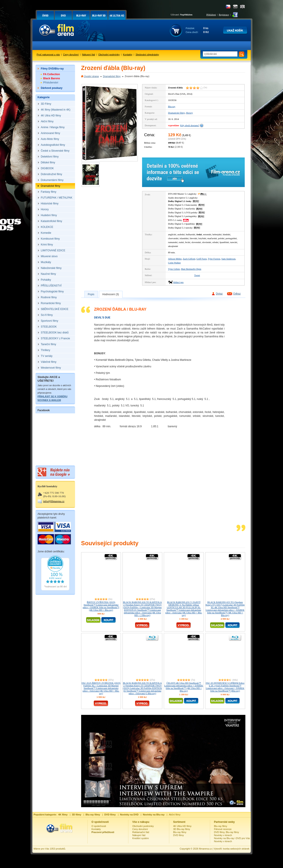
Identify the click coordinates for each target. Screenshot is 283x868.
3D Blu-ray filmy (182, 829)
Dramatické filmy (112, 76)
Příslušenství (51, 83)
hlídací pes (178, 282)
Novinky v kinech (223, 835)
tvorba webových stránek (236, 849)
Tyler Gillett (174, 269)
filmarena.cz (205, 849)
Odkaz (237, 294)
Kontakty (128, 55)
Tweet (197, 275)
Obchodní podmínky (109, 55)
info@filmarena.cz (54, 501)
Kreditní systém (141, 838)
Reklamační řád (141, 832)
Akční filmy (175, 815)
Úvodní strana (91, 76)
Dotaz (219, 294)
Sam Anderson (228, 259)
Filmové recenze (223, 829)
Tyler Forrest (214, 259)
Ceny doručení (71, 55)
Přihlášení (211, 15)
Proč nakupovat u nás (48, 55)
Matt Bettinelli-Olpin (191, 269)
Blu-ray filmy (180, 832)
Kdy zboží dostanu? (190, 125)
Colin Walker (175, 263)
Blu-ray (172, 106)
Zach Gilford (189, 259)
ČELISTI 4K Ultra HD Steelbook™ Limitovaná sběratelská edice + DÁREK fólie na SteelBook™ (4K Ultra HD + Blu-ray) (184, 687)
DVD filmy (178, 835)
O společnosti (99, 826)
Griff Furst (202, 259)
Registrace (224, 15)
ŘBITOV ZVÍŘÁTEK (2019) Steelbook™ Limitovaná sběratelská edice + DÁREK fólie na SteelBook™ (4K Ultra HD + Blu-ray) (101, 606)
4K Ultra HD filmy (182, 826)
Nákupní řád (89, 55)
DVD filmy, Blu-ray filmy (227, 832)
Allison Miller (175, 259)
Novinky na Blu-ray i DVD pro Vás (232, 838)
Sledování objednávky (147, 55)
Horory (189, 113)
